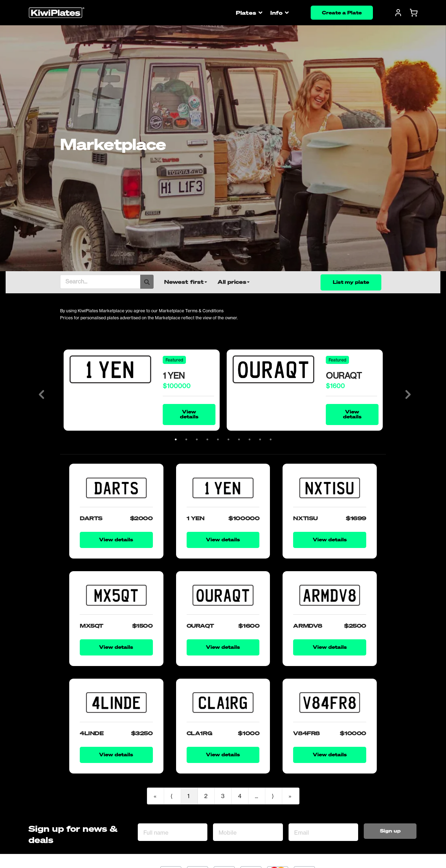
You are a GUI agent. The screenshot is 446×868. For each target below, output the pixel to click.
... (256, 796)
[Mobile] (248, 832)
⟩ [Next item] (273, 796)
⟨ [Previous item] (172, 796)
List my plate (351, 282)
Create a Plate (342, 12)
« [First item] (155, 796)
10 (271, 439)
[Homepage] (57, 13)
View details (189, 414)
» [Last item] (290, 796)
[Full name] (173, 832)
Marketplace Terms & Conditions (191, 311)
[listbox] (191, 282)
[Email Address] (323, 832)
